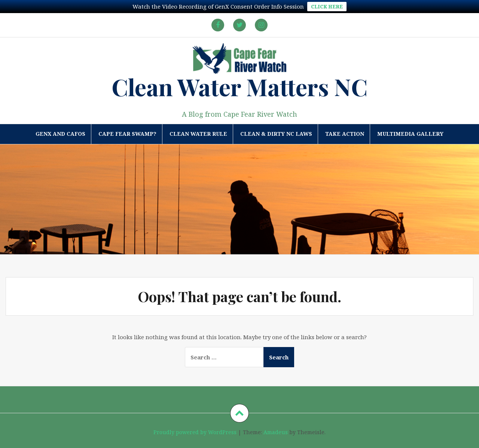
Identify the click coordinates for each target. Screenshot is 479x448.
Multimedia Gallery (410, 134)
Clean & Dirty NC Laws (276, 134)
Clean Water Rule (198, 134)
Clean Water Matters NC (239, 87)
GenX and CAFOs (60, 134)
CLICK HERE (327, 6)
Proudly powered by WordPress (195, 432)
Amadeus (276, 432)
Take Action (345, 134)
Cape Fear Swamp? (127, 134)
